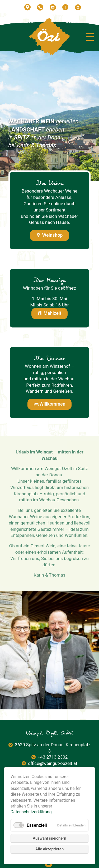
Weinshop (53, 235)
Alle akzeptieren (50, 849)
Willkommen (53, 404)
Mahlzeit (53, 313)
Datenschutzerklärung (31, 812)
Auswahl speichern (49, 838)
